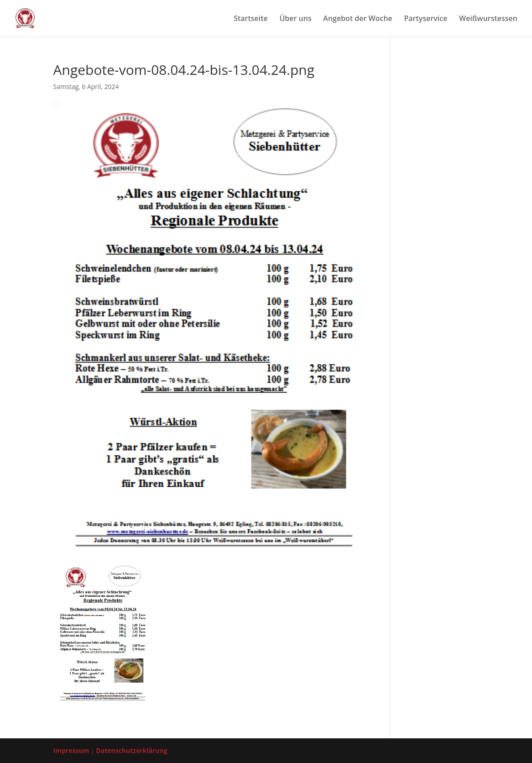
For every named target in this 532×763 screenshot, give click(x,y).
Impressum (71, 750)
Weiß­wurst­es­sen (488, 19)
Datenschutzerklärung (132, 750)
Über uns (295, 19)
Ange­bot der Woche (358, 19)
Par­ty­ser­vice (425, 19)
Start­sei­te (251, 19)
